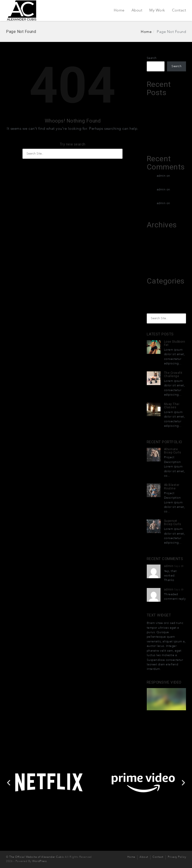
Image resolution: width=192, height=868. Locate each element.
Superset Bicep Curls (173, 522)
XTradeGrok (155, 111)
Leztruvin (153, 101)
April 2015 (154, 263)
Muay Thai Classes (172, 406)
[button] (78, 794)
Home (119, 10)
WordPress (40, 861)
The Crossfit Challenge (173, 374)
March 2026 (155, 234)
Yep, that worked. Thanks (170, 576)
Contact (179, 10)
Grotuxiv (153, 141)
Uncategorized (157, 300)
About (137, 10)
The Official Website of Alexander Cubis (37, 857)
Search (152, 58)
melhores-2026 (157, 290)
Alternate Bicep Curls (173, 451)
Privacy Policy (177, 857)
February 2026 (157, 243)
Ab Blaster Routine (172, 487)
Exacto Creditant (159, 131)
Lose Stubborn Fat (175, 343)
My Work (157, 10)
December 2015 (158, 253)
